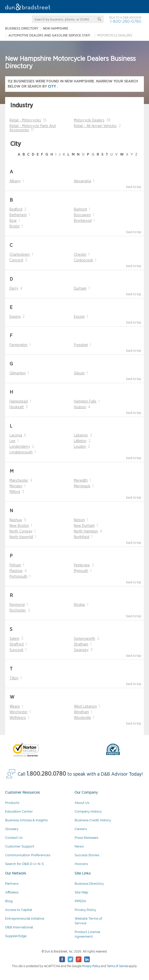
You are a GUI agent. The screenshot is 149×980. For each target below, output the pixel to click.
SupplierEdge (16, 936)
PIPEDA (80, 901)
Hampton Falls (85, 402)
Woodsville (82, 718)
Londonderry (20, 447)
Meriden (16, 486)
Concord (16, 260)
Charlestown (20, 255)
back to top (134, 187)
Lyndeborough (21, 452)
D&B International (19, 927)
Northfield (82, 537)
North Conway (21, 531)
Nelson (79, 520)
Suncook (16, 650)
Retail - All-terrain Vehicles (95, 126)
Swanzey (81, 650)
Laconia (16, 435)
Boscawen (82, 215)
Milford (15, 492)
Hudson (80, 407)
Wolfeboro (18, 718)
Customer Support (20, 846)
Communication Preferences (28, 855)
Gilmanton (18, 373)
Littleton (80, 441)
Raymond (17, 605)
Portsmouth (18, 577)
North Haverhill (21, 537)
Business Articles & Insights (26, 820)
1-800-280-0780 (126, 21)
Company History (88, 811)
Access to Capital (19, 910)
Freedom (81, 345)
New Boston (19, 526)
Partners (12, 884)
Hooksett (17, 407)
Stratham (81, 644)
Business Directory (89, 884)
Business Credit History (93, 820)
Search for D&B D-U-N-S (24, 864)
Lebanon (81, 435)
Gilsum (79, 373)
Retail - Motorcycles (25, 120)
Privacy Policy (85, 910)
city (52, 86)
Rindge (80, 605)
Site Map (81, 892)
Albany (15, 181)
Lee (12, 441)
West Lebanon (85, 707)
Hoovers (81, 864)
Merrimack (82, 486)
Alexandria (82, 181)
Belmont (80, 210)
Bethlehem (18, 215)
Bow (13, 221)
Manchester (19, 481)
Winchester (19, 712)
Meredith (81, 481)
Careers (81, 829)
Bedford (16, 210)
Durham (80, 289)
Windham (81, 712)
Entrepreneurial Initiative (25, 919)
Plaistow (16, 571)
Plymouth (81, 571)
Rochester (18, 611)
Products (12, 803)
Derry (14, 289)
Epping (15, 317)
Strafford (17, 644)
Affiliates (12, 892)
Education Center (19, 811)
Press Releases (86, 838)
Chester (80, 255)
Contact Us (14, 838)
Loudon (80, 447)
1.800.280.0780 (46, 774)
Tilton (14, 678)
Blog (9, 901)
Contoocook (83, 260)
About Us (82, 803)
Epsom (79, 317)
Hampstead (19, 402)
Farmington (18, 345)
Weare (15, 707)
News (79, 846)
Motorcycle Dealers (89, 120)
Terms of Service (117, 966)
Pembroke (82, 565)
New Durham (84, 526)
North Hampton (86, 531)
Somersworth (85, 639)
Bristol (14, 226)
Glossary (12, 829)
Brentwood (83, 221)
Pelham (15, 565)
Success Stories (87, 855)
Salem (14, 639)
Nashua (16, 520)
